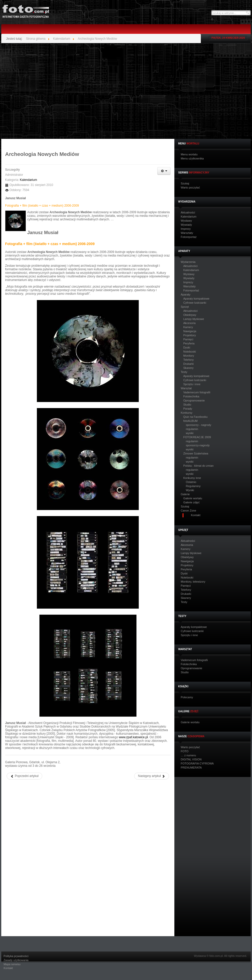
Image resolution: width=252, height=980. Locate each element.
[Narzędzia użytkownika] (164, 171)
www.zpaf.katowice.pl (133, 737)
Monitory (189, 356)
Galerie (185, 494)
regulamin (192, 429)
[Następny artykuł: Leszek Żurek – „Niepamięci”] (152, 776)
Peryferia (189, 343)
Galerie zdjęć (191, 502)
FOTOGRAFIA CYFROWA (197, 764)
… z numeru (188, 755)
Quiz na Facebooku (195, 417)
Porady (188, 409)
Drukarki (188, 364)
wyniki (190, 433)
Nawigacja (190, 331)
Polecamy (187, 697)
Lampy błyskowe (194, 319)
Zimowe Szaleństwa (196, 453)
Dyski (187, 347)
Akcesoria (189, 323)
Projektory (190, 335)
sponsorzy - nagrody (199, 425)
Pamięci (188, 339)
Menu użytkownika (192, 159)
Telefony (188, 360)
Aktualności (188, 213)
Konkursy (187, 413)
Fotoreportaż (189, 237)
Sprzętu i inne (192, 384)
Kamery (188, 327)
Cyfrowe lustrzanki (195, 303)
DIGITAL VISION (191, 760)
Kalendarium (189, 217)
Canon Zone (188, 511)
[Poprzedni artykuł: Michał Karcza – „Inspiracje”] (24, 776)
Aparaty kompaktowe (196, 299)
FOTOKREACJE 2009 (197, 437)
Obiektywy (190, 315)
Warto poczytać (190, 188)
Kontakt (8, 968)
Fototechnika (191, 396)
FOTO (185, 751)
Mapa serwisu (12, 964)
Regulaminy (193, 486)
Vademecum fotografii (197, 392)
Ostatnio (191, 482)
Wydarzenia (188, 262)
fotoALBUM (190, 421)
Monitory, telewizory (193, 582)
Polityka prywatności (16, 956)
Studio (187, 405)
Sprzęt (185, 307)
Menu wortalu (189, 155)
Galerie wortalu (193, 498)
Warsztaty (187, 233)
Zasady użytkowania (16, 960)
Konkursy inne (192, 478)
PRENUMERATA (191, 768)
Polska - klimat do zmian (198, 466)
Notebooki (190, 352)
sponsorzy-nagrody (198, 445)
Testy (184, 372)
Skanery (188, 368)
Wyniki (190, 490)
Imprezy (186, 229)
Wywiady (186, 225)
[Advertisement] (49, 91)
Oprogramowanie (194, 400)
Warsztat (186, 388)
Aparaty (186, 295)
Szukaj (185, 184)
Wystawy (186, 221)
